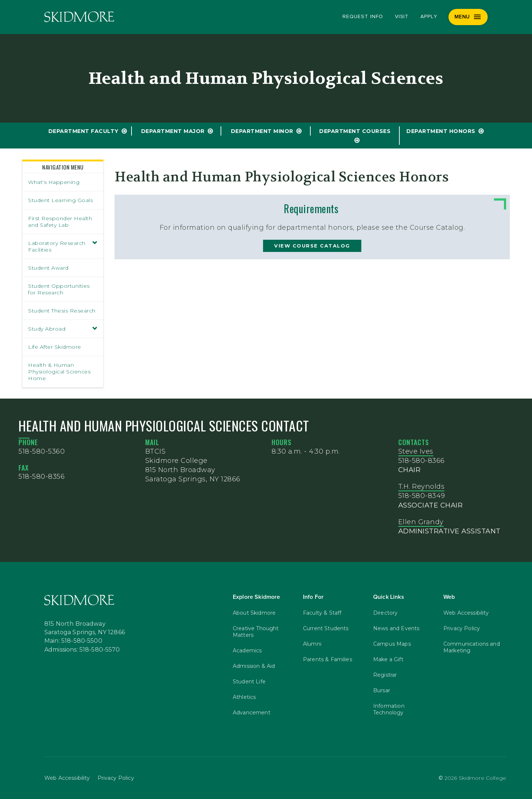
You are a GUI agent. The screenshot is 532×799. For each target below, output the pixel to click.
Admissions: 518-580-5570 (82, 650)
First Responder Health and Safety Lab (60, 222)
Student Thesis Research (62, 311)
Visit (402, 17)
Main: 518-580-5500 (73, 641)
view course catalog (312, 246)
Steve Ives (416, 451)
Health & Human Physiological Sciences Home (59, 372)
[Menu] (468, 17)
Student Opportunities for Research (59, 289)
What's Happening (54, 182)
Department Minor (262, 131)
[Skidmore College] (79, 17)
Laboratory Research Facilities (63, 246)
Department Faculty (83, 131)
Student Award (48, 268)
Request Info (363, 17)
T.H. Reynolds (422, 486)
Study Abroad (63, 329)
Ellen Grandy (421, 522)
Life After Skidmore (55, 347)
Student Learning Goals (60, 200)
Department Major (173, 131)
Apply (429, 17)
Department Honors (441, 131)
